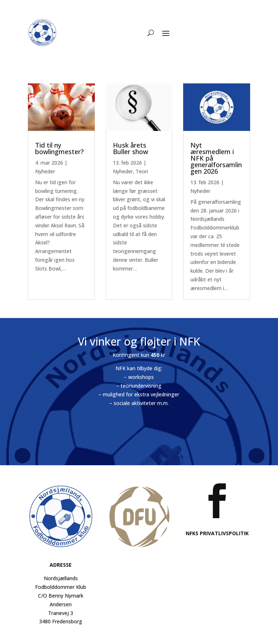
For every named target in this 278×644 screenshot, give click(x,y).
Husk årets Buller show (130, 148)
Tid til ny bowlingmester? (59, 148)
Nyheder (45, 171)
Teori (142, 171)
